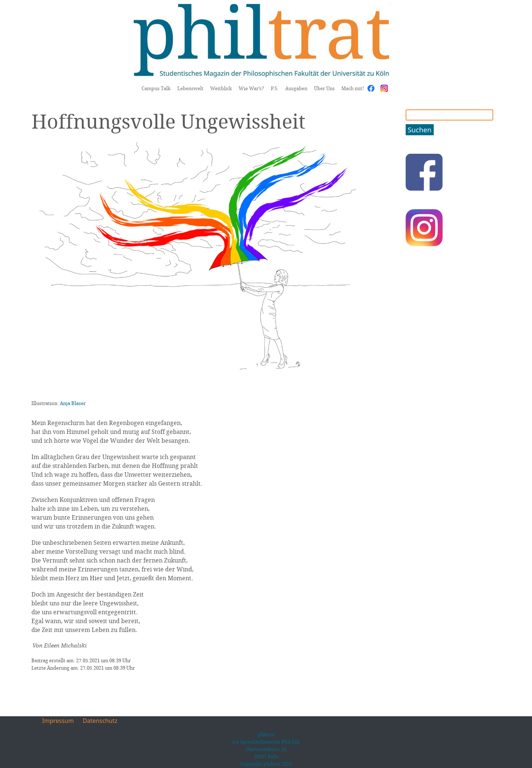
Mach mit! (353, 88)
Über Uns (324, 88)
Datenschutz (100, 721)
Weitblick (221, 88)
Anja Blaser (73, 403)
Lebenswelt (190, 88)
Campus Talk (156, 88)
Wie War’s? (251, 88)
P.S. (275, 88)
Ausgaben (296, 88)
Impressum (58, 721)
